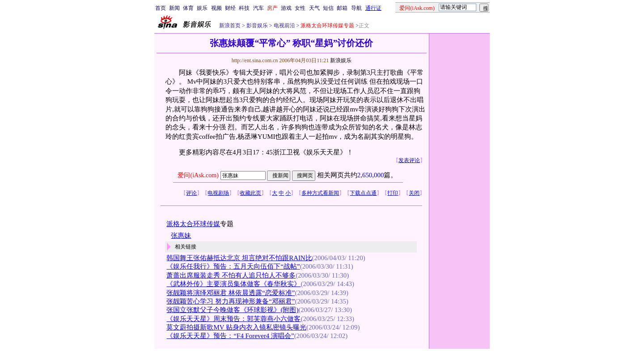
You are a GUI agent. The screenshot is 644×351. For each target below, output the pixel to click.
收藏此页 (250, 193)
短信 (328, 8)
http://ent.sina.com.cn (256, 60)
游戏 (286, 8)
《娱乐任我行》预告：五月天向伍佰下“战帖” (233, 266)
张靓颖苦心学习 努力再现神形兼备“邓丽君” (231, 301)
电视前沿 (284, 26)
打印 (393, 193)
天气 (314, 8)
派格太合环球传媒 (193, 224)
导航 (356, 8)
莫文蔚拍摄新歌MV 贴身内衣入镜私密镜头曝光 (236, 327)
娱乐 (202, 8)
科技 (244, 8)
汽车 (258, 8)
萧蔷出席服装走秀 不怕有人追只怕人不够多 (231, 275)
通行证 (373, 8)
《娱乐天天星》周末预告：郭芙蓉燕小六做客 (233, 319)
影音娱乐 (257, 26)
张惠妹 (181, 235)
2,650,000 (371, 175)
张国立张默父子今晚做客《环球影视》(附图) (232, 310)
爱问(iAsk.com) (198, 175)
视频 (216, 8)
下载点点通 (363, 193)
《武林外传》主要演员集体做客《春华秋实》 (233, 284)
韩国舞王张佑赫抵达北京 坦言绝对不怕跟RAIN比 (239, 258)
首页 (161, 8)
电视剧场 (218, 193)
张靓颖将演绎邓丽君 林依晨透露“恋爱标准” (231, 293)
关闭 (414, 193)
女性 (300, 8)
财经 (230, 8)
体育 (188, 8)
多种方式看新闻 (320, 193)
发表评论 (409, 160)
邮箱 (342, 8)
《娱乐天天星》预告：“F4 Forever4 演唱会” (230, 336)
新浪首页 (230, 26)
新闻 (174, 8)
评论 (191, 193)
